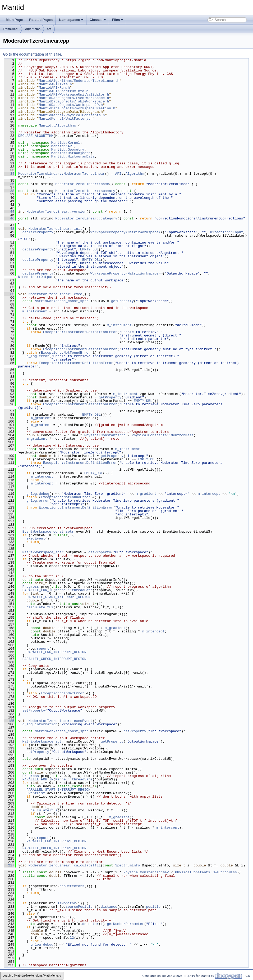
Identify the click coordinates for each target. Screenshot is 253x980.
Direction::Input (227, 232)
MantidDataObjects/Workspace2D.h (71, 105)
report (43, 649)
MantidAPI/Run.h (54, 88)
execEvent (36, 538)
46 (9, 218)
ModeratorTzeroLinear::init (55, 229)
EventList (36, 793)
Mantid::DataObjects (71, 153)
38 (9, 191)
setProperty (34, 711)
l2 (72, 938)
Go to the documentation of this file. (33, 54)
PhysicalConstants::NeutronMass (163, 435)
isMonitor (67, 903)
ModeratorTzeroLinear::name (82, 184)
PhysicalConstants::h (105, 435)
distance (109, 907)
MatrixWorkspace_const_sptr (61, 301)
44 (9, 212)
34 (9, 174)
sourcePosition (80, 907)
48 (9, 229)
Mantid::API (63, 146)
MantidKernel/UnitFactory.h (66, 119)
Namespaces (71, 20)
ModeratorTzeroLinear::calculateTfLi (65, 865)
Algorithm (135, 174)
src (49, 29)
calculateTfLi (40, 607)
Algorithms (33, 29)
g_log (32, 356)
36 (9, 184)
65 (9, 294)
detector (90, 924)
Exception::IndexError (63, 693)
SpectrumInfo (128, 865)
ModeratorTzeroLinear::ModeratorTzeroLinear (62, 174)
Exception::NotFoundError (66, 353)
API (118, 174)
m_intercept (42, 476)
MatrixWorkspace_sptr (43, 552)
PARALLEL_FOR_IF (38, 590)
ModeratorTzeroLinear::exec (55, 294)
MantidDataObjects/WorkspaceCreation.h (77, 108)
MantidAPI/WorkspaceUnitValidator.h (74, 95)
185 (9, 721)
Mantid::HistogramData (73, 156)
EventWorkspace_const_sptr (48, 532)
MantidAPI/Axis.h (55, 84)
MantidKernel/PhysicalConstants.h (72, 115)
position (154, 907)
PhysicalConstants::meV (146, 872)
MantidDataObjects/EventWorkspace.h (74, 98)
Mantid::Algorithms (57, 125)
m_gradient (41, 418)
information (46, 724)
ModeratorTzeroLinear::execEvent (61, 721)
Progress (31, 587)
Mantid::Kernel (66, 143)
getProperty (122, 301)
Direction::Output (36, 277)
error (44, 356)
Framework (11, 29)
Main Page (14, 20)
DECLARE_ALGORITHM (36, 136)
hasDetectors (72, 886)
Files (118, 20)
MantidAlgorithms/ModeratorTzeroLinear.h (79, 81)
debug (44, 494)
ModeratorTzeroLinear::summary (85, 191)
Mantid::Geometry (68, 150)
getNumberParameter (125, 924)
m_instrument (35, 311)
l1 (68, 917)
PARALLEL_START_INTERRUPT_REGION (58, 597)
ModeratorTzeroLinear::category (86, 218)
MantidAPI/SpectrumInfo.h (64, 91)
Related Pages (41, 20)
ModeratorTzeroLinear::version (56, 212)
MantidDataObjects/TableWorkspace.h (74, 101)
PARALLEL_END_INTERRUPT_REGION (56, 652)
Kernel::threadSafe (74, 590)
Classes (98, 20)
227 (9, 865)
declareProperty (38, 232)
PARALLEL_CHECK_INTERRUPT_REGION (54, 659)
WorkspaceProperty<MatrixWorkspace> (125, 232)
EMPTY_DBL (89, 249)
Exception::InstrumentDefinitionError (80, 332)
